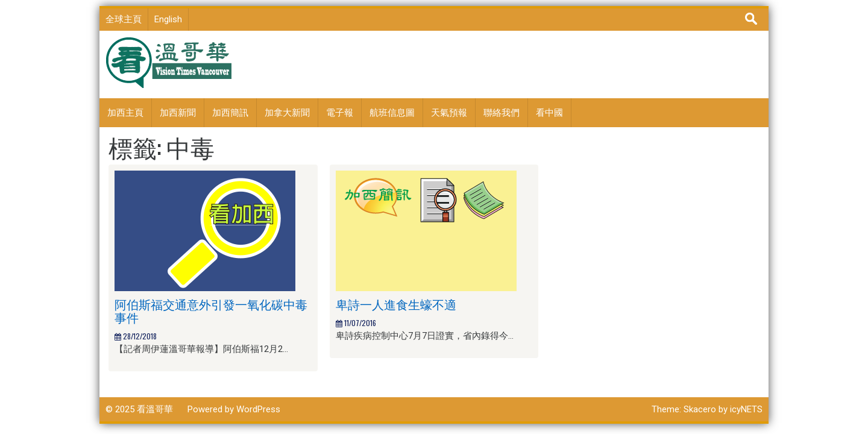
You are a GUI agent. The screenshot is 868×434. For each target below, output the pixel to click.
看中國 (549, 113)
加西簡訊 (230, 113)
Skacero (700, 409)
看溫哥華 (155, 409)
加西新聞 (178, 113)
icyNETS (746, 409)
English (168, 19)
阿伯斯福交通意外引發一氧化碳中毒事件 (211, 310)
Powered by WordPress (234, 409)
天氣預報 (449, 113)
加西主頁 (125, 113)
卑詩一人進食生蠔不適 (396, 304)
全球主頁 (124, 19)
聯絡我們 (502, 113)
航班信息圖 (392, 113)
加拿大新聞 (287, 113)
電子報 (340, 113)
